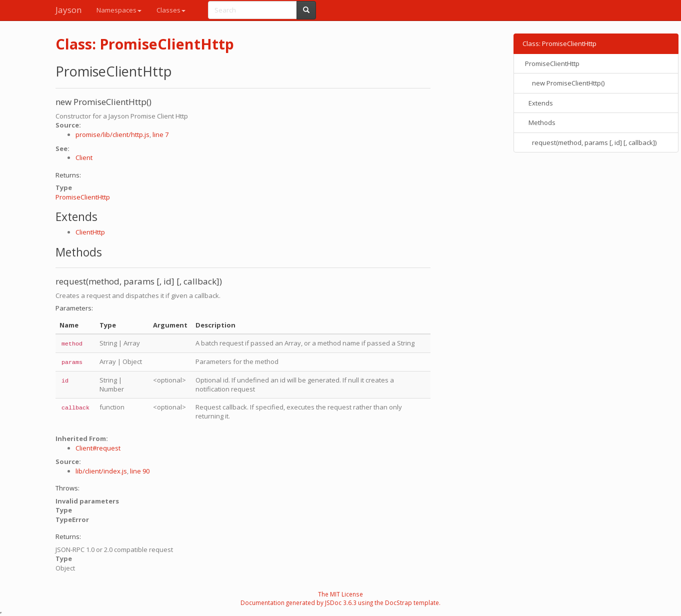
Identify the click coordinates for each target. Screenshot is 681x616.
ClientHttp (90, 232)
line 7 (160, 134)
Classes (171, 10)
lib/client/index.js (101, 471)
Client (84, 157)
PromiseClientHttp (83, 197)
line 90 (140, 471)
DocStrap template (412, 602)
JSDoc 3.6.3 (341, 602)
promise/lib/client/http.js (112, 134)
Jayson (68, 10)
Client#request (98, 448)
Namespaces (119, 10)
